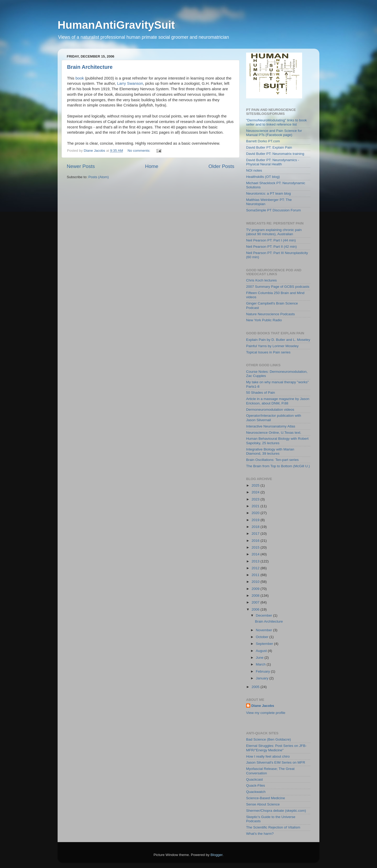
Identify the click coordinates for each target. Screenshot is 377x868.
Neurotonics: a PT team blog (268, 193)
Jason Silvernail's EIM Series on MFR (276, 762)
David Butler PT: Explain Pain (269, 147)
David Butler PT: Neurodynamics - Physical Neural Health (273, 162)
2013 (256, 561)
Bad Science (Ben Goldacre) (268, 739)
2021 (256, 506)
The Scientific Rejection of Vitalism (273, 827)
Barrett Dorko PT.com (263, 141)
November (264, 630)
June (260, 658)
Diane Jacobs (263, 706)
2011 (256, 575)
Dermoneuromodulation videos (270, 410)
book (80, 78)
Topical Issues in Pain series (268, 352)
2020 (256, 513)
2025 (256, 485)
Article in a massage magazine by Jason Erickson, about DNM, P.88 (278, 401)
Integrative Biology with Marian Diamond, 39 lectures (270, 451)
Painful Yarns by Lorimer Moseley (272, 346)
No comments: (139, 151)
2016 (256, 541)
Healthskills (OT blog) (263, 177)
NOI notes (254, 170)
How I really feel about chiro (268, 756)
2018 (256, 527)
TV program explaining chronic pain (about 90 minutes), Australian (274, 232)
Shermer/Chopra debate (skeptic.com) (276, 811)
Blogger (217, 855)
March (261, 664)
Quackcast (254, 779)
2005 (256, 687)
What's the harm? (260, 834)
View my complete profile (266, 713)
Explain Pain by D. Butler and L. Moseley (278, 340)
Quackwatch (256, 792)
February (263, 671)
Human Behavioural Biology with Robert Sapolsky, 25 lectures (277, 441)
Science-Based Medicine (266, 798)
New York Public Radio (264, 320)
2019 (256, 520)
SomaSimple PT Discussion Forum (273, 210)
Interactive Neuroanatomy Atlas (271, 426)
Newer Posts (81, 166)
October (263, 637)
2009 (256, 589)
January (263, 678)
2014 (256, 554)
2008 (256, 596)
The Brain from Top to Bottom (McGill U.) (278, 466)
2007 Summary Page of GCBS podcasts (278, 287)
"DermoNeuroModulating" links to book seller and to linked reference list (276, 122)
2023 (256, 499)
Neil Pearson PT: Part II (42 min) (271, 247)
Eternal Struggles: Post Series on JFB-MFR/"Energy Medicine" (276, 748)
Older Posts (221, 166)
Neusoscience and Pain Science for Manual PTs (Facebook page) (274, 133)
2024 (256, 492)
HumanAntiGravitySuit (116, 25)
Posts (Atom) (99, 177)
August (262, 651)
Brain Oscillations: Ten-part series (272, 460)
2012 (256, 568)
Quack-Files (256, 785)
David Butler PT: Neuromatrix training (275, 154)
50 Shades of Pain (260, 393)
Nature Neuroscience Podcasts (270, 314)
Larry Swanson (130, 83)
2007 (256, 602)
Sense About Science (263, 804)
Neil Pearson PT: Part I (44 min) (271, 240)
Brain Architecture (90, 67)
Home (152, 166)
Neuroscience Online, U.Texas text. (274, 433)
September (265, 644)
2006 (256, 609)
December (264, 615)
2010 (256, 582)
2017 (256, 534)
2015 (256, 547)
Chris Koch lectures (261, 280)
